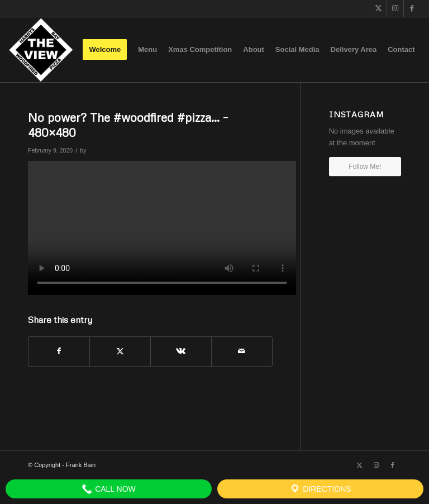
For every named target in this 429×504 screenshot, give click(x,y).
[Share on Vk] (181, 351)
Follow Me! (365, 167)
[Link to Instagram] (395, 8)
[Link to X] (378, 8)
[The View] (40, 50)
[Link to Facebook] (412, 8)
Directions (320, 489)
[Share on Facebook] (59, 351)
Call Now (109, 489)
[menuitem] (105, 50)
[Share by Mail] (242, 351)
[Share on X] (120, 351)
